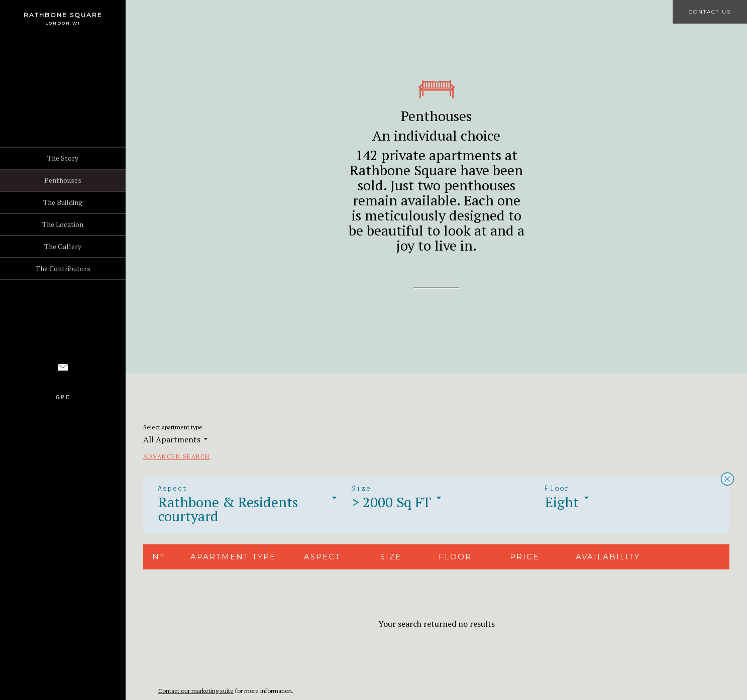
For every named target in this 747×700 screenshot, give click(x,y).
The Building (63, 202)
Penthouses (63, 180)
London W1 (63, 23)
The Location (63, 224)
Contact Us (710, 12)
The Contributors (63, 268)
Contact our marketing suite (196, 691)
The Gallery (63, 246)
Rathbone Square (63, 15)
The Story (63, 158)
